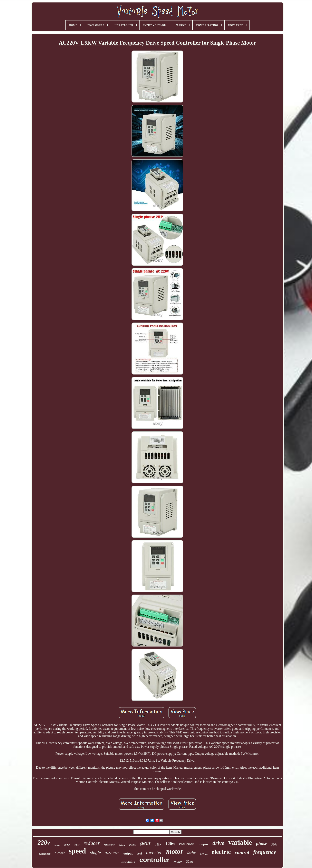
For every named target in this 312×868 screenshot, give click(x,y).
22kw (190, 862)
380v (274, 844)
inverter (154, 852)
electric (221, 852)
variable (240, 842)
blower (60, 853)
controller (155, 860)
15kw (158, 845)
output (128, 853)
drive (218, 843)
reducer (92, 843)
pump (133, 844)
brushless (45, 854)
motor (175, 851)
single (95, 853)
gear (146, 843)
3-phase (122, 845)
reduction (187, 844)
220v (44, 843)
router (178, 862)
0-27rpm (204, 854)
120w (170, 844)
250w (67, 845)
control (242, 852)
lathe (191, 853)
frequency (265, 852)
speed (77, 851)
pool (139, 854)
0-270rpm (112, 853)
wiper (77, 845)
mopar (203, 844)
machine (128, 861)
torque (57, 845)
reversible (109, 845)
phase (262, 844)
